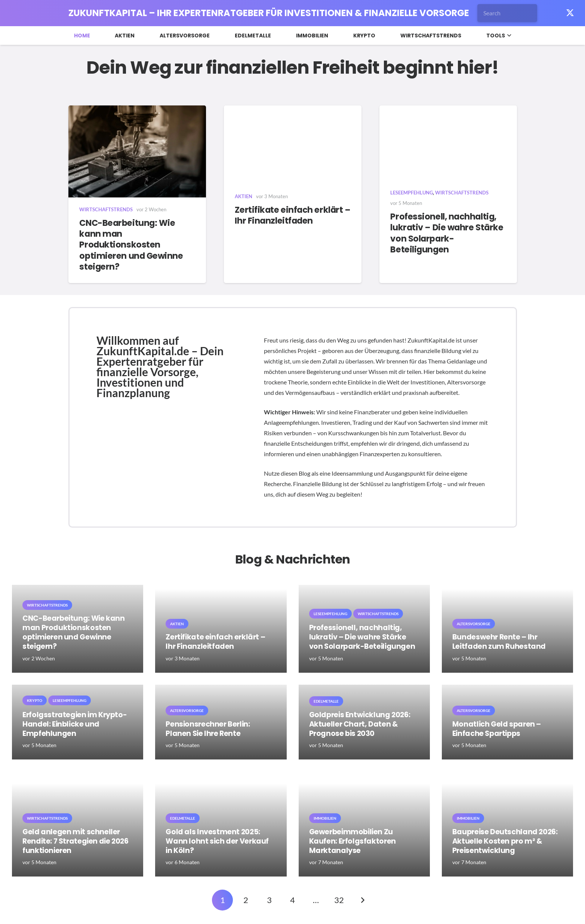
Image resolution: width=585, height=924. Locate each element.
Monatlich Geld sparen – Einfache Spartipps (497, 729)
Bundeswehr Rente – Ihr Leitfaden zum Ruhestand (499, 642)
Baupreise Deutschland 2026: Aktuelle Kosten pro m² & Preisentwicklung (505, 841)
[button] (508, 36)
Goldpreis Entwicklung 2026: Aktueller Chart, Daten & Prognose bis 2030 (360, 724)
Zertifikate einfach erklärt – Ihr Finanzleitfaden (292, 215)
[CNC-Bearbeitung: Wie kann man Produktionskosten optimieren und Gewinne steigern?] (137, 151)
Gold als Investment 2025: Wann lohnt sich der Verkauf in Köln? (217, 841)
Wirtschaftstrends (106, 209)
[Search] (507, 13)
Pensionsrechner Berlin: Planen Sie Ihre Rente (208, 729)
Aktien (244, 196)
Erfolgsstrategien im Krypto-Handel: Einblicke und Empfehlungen (75, 724)
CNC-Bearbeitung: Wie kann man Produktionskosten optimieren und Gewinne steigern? (131, 245)
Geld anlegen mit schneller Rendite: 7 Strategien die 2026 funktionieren (75, 841)
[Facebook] (554, 13)
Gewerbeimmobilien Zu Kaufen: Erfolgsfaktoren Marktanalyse (352, 841)
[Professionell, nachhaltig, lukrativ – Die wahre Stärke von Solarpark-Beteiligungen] (448, 143)
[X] (570, 13)
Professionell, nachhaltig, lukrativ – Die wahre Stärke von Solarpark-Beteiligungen (447, 233)
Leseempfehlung (412, 193)
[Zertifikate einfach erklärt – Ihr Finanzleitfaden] (293, 145)
